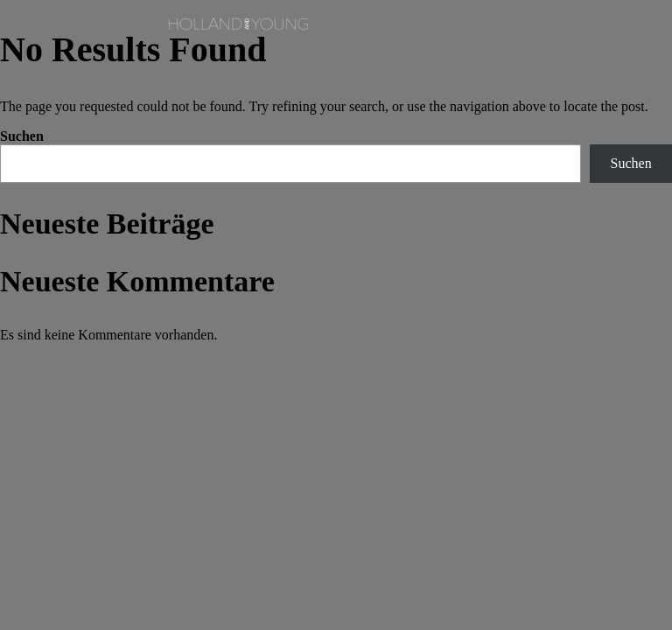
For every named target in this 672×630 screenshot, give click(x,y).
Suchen (22, 136)
